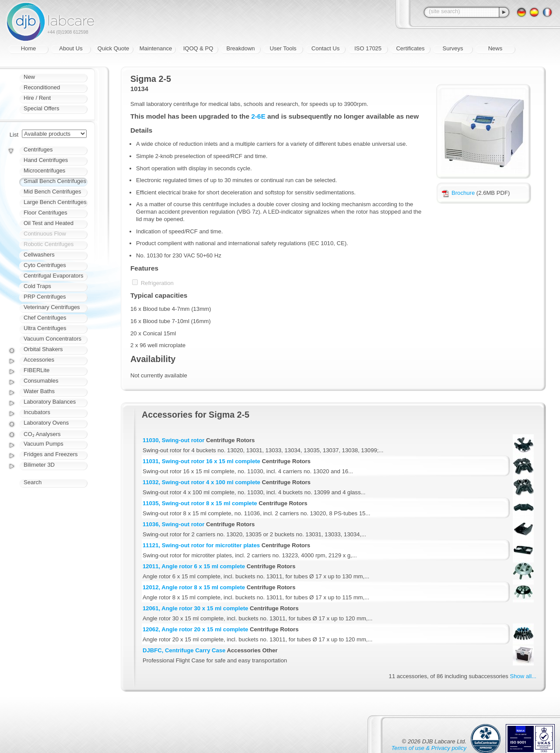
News (495, 48)
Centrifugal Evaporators (54, 276)
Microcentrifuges (44, 171)
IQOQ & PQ (198, 48)
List (14, 135)
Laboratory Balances (50, 402)
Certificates (410, 48)
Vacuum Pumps (44, 444)
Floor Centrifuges (45, 213)
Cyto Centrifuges (45, 265)
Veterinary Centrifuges (52, 307)
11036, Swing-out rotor (173, 524)
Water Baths (39, 391)
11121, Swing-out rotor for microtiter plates (201, 545)
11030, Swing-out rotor (173, 440)
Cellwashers (39, 255)
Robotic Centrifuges (49, 244)
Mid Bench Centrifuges (52, 192)
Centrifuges (38, 150)
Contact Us (325, 48)
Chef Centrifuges (45, 318)
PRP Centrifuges (45, 297)
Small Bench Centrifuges (55, 181)
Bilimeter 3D (39, 465)
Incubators (37, 412)
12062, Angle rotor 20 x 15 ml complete (195, 629)
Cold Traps (37, 286)
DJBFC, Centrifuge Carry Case (184, 650)
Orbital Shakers (43, 349)
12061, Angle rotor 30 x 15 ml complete (195, 608)
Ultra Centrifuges (45, 328)
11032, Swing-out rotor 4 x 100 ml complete (201, 482)
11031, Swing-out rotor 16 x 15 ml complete (201, 461)
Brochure (458, 193)
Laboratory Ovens (46, 423)
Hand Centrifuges (46, 160)
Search (33, 482)
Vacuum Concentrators (52, 339)
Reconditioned (42, 87)
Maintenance (156, 48)
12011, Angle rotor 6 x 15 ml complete (194, 566)
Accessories (39, 360)
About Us (71, 48)
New (29, 77)
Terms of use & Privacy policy (429, 748)
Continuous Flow (45, 234)
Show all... (523, 676)
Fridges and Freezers (51, 454)
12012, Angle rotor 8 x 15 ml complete (194, 587)
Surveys (453, 48)
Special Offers (41, 108)
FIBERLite (37, 370)
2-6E (258, 116)
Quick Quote (113, 48)
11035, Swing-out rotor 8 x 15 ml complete (200, 503)
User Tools (283, 48)
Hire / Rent (37, 98)
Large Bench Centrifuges (55, 202)
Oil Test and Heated (49, 223)
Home (29, 48)
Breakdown (240, 48)
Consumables (41, 381)
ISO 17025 (368, 48)
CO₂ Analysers (42, 434)
